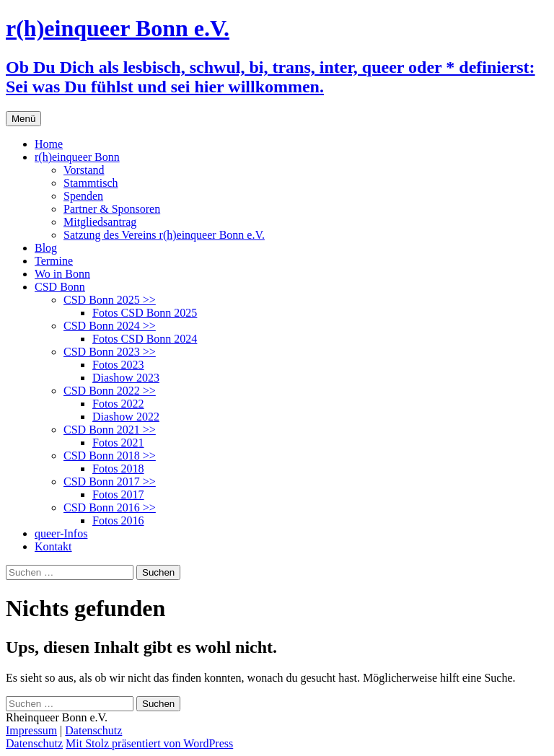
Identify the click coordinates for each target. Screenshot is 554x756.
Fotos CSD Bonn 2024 (145, 339)
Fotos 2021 (118, 443)
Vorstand (84, 170)
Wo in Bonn (62, 274)
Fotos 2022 (118, 404)
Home (49, 144)
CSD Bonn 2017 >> (110, 482)
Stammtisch (91, 183)
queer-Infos (61, 533)
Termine (54, 261)
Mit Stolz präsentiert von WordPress (149, 743)
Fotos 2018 (118, 469)
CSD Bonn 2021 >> (110, 430)
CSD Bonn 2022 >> (110, 391)
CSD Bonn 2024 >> (110, 326)
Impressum (31, 730)
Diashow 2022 (126, 417)
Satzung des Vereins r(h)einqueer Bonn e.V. (164, 235)
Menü (23, 119)
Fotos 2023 (118, 365)
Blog (46, 248)
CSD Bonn (60, 287)
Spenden (83, 196)
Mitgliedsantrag (100, 222)
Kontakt (53, 546)
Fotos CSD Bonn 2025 (145, 313)
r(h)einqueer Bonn (77, 157)
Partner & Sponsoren (112, 209)
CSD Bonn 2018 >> (110, 456)
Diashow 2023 (126, 378)
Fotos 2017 (118, 495)
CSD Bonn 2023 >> (110, 352)
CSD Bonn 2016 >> (110, 507)
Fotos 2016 (118, 520)
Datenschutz (93, 730)
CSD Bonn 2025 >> (110, 300)
